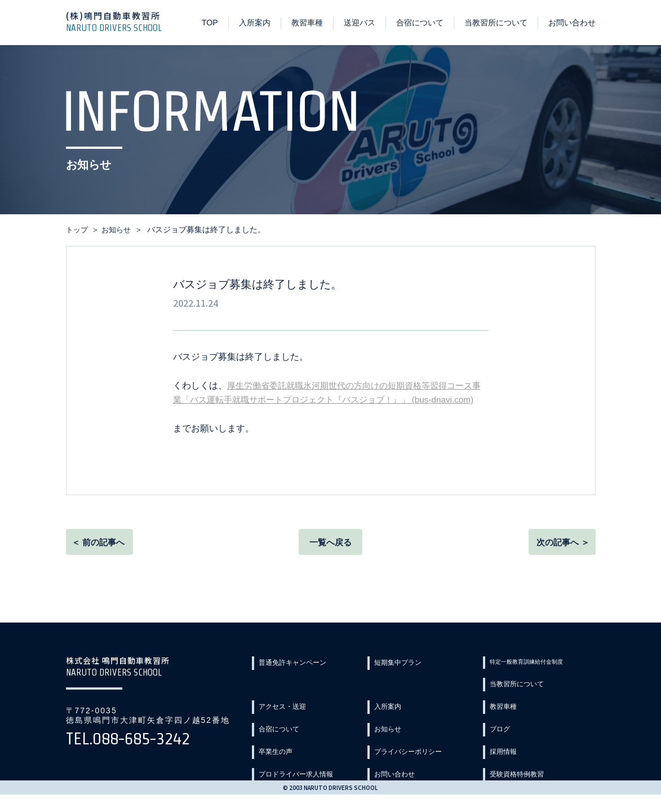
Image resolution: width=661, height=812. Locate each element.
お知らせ (509, 720)
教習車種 (307, 23)
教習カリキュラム (409, 781)
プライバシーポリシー (533, 740)
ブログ (274, 740)
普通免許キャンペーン (301, 679)
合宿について (420, 23)
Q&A (502, 781)
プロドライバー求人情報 (421, 761)
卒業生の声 (397, 740)
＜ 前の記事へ (100, 558)
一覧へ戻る (331, 558)
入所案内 (255, 23)
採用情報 (278, 761)
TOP (210, 23)
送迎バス (360, 23)
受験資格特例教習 (294, 781)
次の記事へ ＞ (561, 558)
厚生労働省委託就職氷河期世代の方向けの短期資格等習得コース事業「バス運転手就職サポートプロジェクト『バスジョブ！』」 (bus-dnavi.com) (331, 400)
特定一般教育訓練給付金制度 (544, 679)
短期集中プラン (405, 679)
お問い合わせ (572, 23)
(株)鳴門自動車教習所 (119, 21)
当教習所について (496, 23)
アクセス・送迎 (405, 700)
